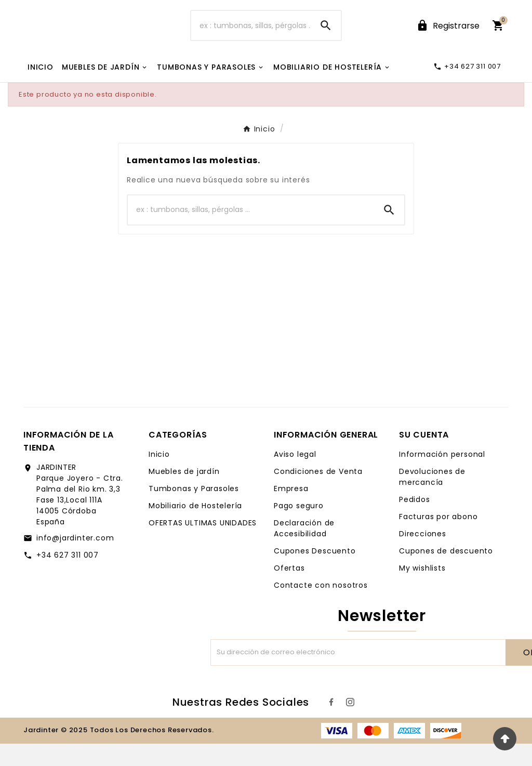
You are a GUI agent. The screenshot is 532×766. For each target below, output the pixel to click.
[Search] (326, 37)
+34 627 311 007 (68, 577)
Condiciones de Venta (318, 494)
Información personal (442, 477)
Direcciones (423, 556)
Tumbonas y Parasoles (194, 511)
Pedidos (415, 522)
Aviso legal (295, 477)
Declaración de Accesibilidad (304, 551)
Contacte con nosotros (321, 607)
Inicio (159, 477)
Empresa (291, 511)
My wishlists (422, 590)
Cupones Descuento (315, 573)
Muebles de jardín (184, 494)
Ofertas (289, 590)
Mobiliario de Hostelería (195, 528)
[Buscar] (251, 37)
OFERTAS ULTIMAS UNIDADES (203, 545)
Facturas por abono (438, 539)
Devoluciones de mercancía (432, 499)
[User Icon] (448, 37)
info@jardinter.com (75, 560)
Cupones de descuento (446, 573)
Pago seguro (299, 528)
